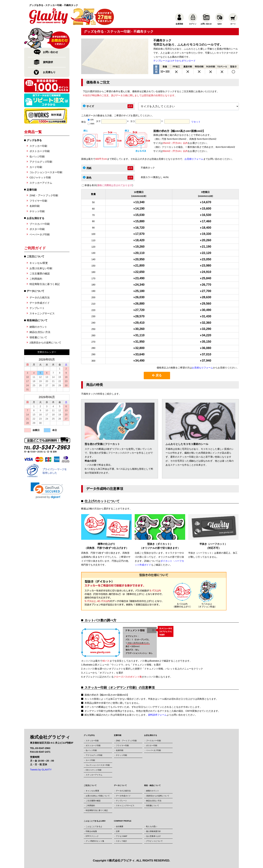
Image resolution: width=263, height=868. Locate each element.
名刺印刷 (35, 206)
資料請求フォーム (157, 715)
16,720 (140, 228)
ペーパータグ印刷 (40, 234)
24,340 (140, 285)
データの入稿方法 (40, 297)
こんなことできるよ (94, 826)
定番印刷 (32, 190)
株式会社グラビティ (122, 861)
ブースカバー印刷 (40, 224)
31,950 (140, 342)
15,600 (206, 209)
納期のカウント (38, 327)
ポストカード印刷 (40, 151)
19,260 (140, 247)
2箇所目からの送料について (45, 343)
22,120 (206, 253)
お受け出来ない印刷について (98, 796)
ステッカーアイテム (41, 183)
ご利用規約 (36, 279)
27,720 (140, 310)
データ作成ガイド (40, 303)
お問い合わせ (50, 52)
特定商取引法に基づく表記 (45, 284)
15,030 (140, 215)
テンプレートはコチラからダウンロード (174, 61)
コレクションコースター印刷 (46, 172)
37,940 (206, 361)
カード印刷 (36, 167)
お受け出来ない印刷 (41, 268)
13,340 (140, 202)
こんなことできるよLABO (95, 821)
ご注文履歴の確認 (40, 273)
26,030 (140, 297)
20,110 (140, 253)
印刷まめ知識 (91, 831)
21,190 (206, 247)
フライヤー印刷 (38, 201)
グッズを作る (34, 140)
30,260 (140, 329)
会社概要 (120, 826)
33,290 (206, 329)
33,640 (140, 354)
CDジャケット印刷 (40, 177)
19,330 (206, 234)
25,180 (140, 291)
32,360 (206, 323)
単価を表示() (109, 185)
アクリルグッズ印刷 (41, 162)
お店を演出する (35, 218)
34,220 (206, 335)
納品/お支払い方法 (40, 332)
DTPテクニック (92, 836)
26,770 (206, 285)
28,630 (206, 297)
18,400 (206, 228)
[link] (47, 491)
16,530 (206, 215)
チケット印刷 (37, 211)
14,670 (206, 202)
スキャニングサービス (42, 313)
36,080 (206, 348)
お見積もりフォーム (202, 368)
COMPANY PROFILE (123, 821)
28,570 (140, 316)
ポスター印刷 (37, 229)
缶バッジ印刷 (37, 156)
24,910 (206, 272)
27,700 (206, 291)
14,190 (140, 209)
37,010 (206, 354)
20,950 (140, 259)
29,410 (140, 323)
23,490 (140, 278)
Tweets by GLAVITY (41, 770)
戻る (157, 375)
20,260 (206, 240)
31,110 (140, 335)
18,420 (140, 240)
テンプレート (37, 308)
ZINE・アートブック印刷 (44, 195)
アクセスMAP (122, 836)
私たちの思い (152, 826)
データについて (120, 785)
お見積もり (49, 72)
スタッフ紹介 (121, 841)
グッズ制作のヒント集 (95, 841)
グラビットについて (154, 841)
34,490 (140, 361)
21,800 (140, 266)
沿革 (118, 831)
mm (91, 124)
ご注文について (90, 785)
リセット (196, 122)
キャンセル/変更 (39, 263)
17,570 (140, 234)
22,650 (140, 272)
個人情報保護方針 (153, 831)
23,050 (206, 259)
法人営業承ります (153, 836)
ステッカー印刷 (38, 146)
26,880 (140, 304)
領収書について (38, 337)
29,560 (206, 304)
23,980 (206, 266)
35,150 (206, 342)
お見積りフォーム (194, 159)
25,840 (206, 278)
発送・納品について (152, 785)
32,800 (140, 348)
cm (91, 120)
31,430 (206, 316)
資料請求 (48, 62)
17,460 (206, 221)
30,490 (206, 310)
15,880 (140, 221)
